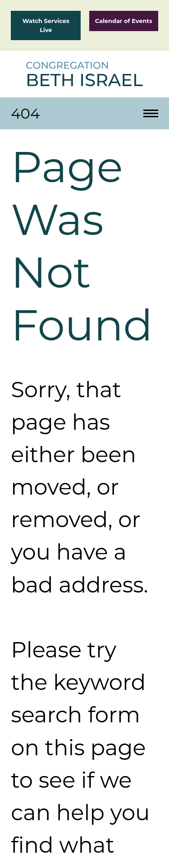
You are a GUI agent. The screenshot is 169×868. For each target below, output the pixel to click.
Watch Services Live (46, 25)
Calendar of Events (124, 21)
